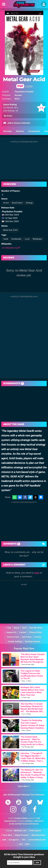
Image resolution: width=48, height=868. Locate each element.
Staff (24, 628)
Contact (23, 632)
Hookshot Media (21, 818)
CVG (21, 844)
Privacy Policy (36, 632)
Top (8, 628)
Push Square (35, 831)
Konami (18, 95)
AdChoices (38, 821)
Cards (6, 239)
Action (6, 203)
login (37, 573)
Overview (7, 131)
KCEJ (17, 99)
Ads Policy (27, 637)
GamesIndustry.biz (37, 840)
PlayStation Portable (24, 92)
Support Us (11, 632)
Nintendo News (39, 835)
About (16, 628)
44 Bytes (29, 821)
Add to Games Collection (17, 123)
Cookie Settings (15, 642)
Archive (38, 637)
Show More (24, 786)
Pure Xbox (7, 835)
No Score (8, 116)
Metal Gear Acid (24, 82)
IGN (4, 840)
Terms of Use (13, 637)
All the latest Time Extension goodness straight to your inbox (24, 856)
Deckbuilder (16, 239)
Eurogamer (14, 840)
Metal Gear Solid (10, 230)
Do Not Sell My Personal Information (24, 824)
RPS (28, 844)
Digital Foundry (22, 835)
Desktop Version (33, 642)
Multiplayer (37, 239)
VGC (24, 840)
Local (27, 239)
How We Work (36, 628)
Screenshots (34, 131)
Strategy (29, 203)
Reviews (20, 131)
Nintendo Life (20, 831)
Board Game (17, 203)
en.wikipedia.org (11, 248)
